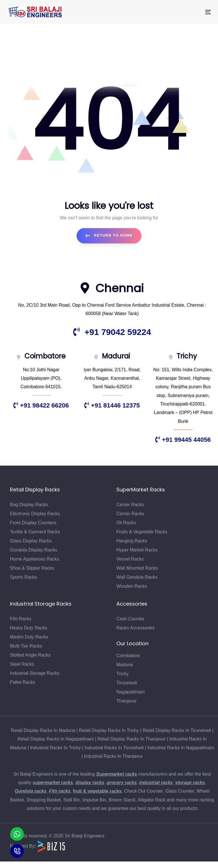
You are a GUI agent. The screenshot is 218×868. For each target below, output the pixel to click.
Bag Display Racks (29, 505)
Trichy (122, 674)
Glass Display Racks (31, 541)
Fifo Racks (21, 619)
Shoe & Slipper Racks (32, 568)
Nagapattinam (131, 692)
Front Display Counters (33, 523)
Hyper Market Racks (137, 550)
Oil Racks (126, 523)
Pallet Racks (23, 682)
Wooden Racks (132, 586)
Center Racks (130, 505)
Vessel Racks (130, 559)
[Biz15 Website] (51, 846)
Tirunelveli (127, 683)
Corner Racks (130, 514)
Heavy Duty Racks (29, 628)
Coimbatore (128, 656)
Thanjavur (126, 701)
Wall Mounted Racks (137, 568)
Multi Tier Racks (26, 646)
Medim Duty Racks (29, 637)
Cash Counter (130, 619)
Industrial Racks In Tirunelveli (114, 748)
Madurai (125, 665)
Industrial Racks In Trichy (55, 748)
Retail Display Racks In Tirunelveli (177, 730)
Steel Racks (22, 664)
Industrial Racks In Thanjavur (113, 756)
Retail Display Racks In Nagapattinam (56, 739)
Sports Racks (23, 577)
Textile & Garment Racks (35, 532)
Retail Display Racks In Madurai (43, 730)
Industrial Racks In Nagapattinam (181, 748)
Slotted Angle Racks (30, 655)
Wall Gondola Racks (137, 577)
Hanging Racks (132, 541)
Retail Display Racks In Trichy (109, 730)
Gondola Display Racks (33, 550)
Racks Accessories (135, 628)
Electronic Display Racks (35, 514)
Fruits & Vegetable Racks (142, 532)
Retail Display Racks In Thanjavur (132, 739)
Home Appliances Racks (34, 559)
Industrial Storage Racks (35, 673)
